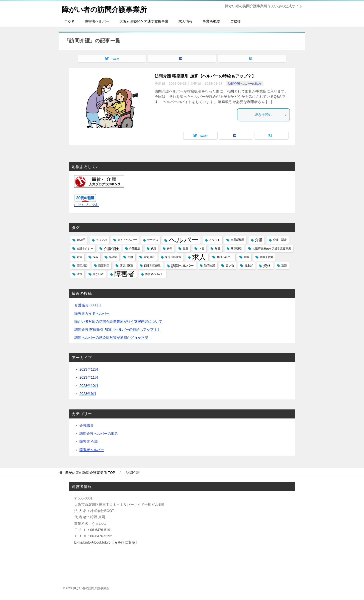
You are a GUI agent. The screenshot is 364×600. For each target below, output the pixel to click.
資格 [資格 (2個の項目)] (267, 266)
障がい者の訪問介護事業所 (107, 9)
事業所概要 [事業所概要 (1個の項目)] (238, 240)
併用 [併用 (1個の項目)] (170, 248)
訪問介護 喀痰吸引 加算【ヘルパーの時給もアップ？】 (205, 76)
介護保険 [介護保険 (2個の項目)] (111, 249)
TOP (90, 473)
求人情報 (186, 21)
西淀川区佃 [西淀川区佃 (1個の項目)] (127, 266)
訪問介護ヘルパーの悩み (245, 84)
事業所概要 (211, 21)
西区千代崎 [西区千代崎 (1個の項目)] (267, 257)
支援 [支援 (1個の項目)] (130, 257)
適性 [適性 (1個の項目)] (79, 274)
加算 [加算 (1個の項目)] (218, 248)
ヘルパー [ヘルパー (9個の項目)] (184, 240)
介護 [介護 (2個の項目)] (259, 240)
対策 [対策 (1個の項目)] (79, 257)
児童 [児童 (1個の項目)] (186, 248)
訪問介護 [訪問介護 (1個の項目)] (210, 266)
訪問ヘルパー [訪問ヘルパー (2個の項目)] (183, 266)
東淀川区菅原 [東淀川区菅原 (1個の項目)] (173, 257)
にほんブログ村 (86, 205)
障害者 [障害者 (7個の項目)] (124, 274)
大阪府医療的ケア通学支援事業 (144, 21)
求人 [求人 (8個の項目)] (199, 257)
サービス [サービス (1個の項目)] (153, 240)
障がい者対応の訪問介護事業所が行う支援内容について (118, 321)
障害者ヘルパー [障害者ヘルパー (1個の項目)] (155, 274)
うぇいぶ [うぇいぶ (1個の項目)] (102, 240)
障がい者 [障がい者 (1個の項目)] (98, 274)
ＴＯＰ (69, 21)
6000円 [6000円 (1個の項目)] (81, 240)
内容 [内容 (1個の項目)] (202, 248)
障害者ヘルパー (97, 21)
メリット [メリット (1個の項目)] (215, 240)
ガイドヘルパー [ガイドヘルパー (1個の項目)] (127, 240)
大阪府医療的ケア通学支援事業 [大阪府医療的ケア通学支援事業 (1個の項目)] (272, 248)
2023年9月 (88, 394)
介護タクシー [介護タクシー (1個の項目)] (85, 248)
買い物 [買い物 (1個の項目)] (230, 266)
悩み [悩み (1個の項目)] (96, 257)
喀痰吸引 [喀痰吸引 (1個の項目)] (236, 248)
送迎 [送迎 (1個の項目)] (284, 266)
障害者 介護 (89, 442)
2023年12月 (89, 369)
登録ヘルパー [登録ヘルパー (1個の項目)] (225, 257)
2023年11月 (89, 377)
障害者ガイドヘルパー (92, 313)
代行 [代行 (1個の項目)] (154, 248)
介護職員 (86, 425)
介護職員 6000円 (88, 305)
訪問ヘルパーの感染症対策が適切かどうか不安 (111, 337)
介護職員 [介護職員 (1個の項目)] (135, 248)
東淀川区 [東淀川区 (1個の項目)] (149, 257)
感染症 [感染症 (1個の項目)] (113, 257)
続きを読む (271, 115)
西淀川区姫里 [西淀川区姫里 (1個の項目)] (152, 266)
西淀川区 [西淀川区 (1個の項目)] (104, 266)
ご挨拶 (235, 21)
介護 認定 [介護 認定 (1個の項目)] (280, 240)
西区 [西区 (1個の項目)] (246, 257)
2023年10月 (89, 386)
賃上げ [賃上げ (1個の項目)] (249, 266)
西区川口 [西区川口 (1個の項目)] (82, 266)
